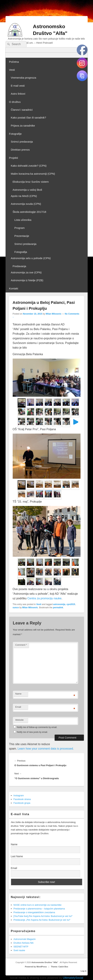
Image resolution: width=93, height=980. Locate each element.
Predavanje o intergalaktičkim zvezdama (34, 912)
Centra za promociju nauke (44, 598)
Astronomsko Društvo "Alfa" (45, 962)
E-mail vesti (18, 86)
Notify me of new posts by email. (32, 732)
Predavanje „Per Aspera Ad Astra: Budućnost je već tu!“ (42, 920)
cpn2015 (71, 604)
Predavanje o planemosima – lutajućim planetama (39, 909)
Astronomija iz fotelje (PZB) (27, 280)
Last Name (17, 856)
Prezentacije (22, 236)
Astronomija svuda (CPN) (26, 204)
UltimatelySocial (73, 978)
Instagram (19, 795)
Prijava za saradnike (23, 126)
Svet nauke (19, 950)
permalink (58, 608)
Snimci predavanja (22, 142)
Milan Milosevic (54, 314)
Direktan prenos (20, 150)
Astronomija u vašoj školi (27, 190)
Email (18, 707)
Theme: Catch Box (60, 967)
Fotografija (21, 252)
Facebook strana (22, 799)
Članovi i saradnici (22, 110)
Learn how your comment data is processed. (46, 749)
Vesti (12, 70)
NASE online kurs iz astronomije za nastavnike (38, 905)
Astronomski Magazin (25, 939)
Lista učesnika (23, 220)
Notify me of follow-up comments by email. (37, 727)
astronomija (59, 604)
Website (20, 720)
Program (20, 228)
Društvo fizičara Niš (24, 943)
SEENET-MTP (21, 947)
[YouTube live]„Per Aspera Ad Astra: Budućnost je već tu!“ (43, 916)
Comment (21, 645)
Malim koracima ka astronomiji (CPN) (33, 174)
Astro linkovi (18, 94)
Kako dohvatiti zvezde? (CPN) (29, 166)
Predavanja (19, 266)
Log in (84, 971)
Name (18, 694)
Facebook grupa (22, 803)
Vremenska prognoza (24, 78)
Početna (14, 62)
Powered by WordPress (36, 967)
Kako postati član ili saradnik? (29, 118)
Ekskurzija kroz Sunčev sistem (31, 182)
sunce (16, 608)
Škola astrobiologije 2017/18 (29, 212)
